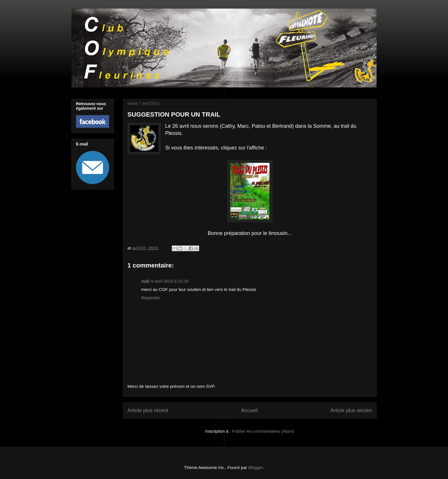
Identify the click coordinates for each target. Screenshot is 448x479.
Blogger (256, 467)
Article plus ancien (351, 410)
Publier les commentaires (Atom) (263, 431)
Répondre (151, 298)
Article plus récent (148, 410)
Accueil (249, 410)
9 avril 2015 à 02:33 (170, 281)
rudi (145, 281)
